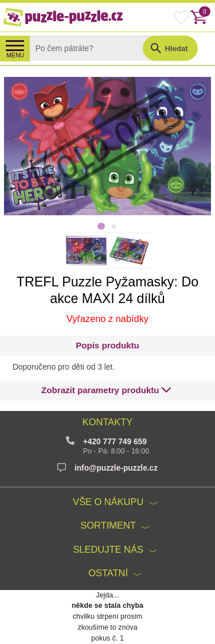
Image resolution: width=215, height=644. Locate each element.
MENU (15, 55)
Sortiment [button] (108, 525)
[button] (106, 391)
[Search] (95, 48)
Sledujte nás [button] (108, 549)
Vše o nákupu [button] (108, 502)
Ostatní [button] (108, 573)
